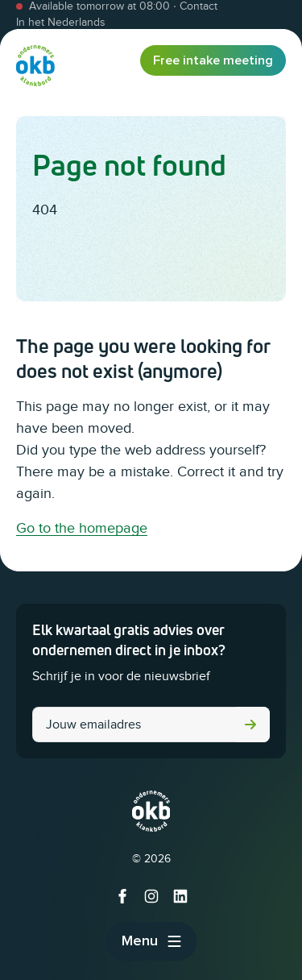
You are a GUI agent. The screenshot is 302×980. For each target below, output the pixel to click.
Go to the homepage (82, 528)
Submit (250, 725)
